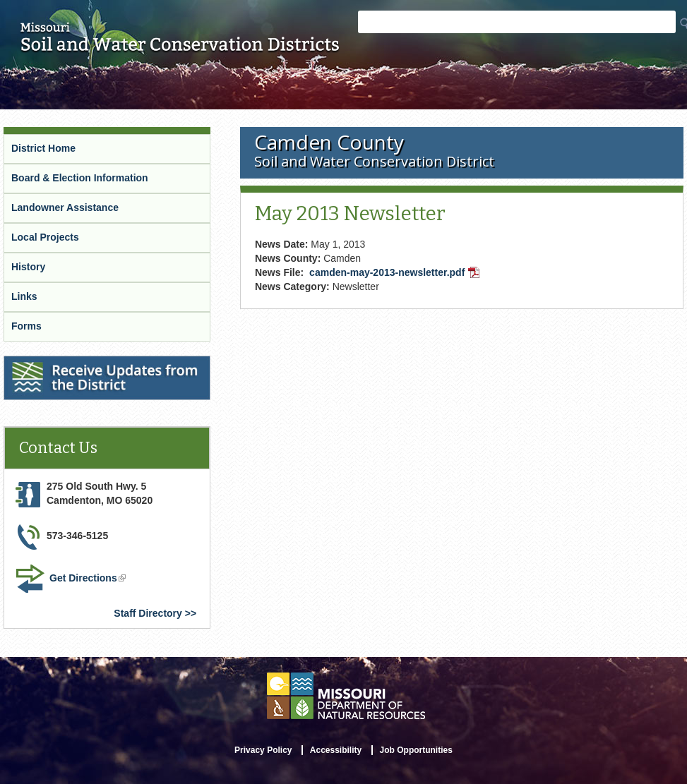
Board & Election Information (80, 178)
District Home (43, 148)
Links (24, 296)
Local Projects (45, 237)
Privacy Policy (263, 750)
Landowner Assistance (65, 207)
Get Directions (89, 579)
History (28, 267)
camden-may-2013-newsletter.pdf (396, 274)
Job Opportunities (416, 750)
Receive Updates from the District (85, 365)
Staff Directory (148, 613)
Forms (26, 326)
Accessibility (336, 750)
